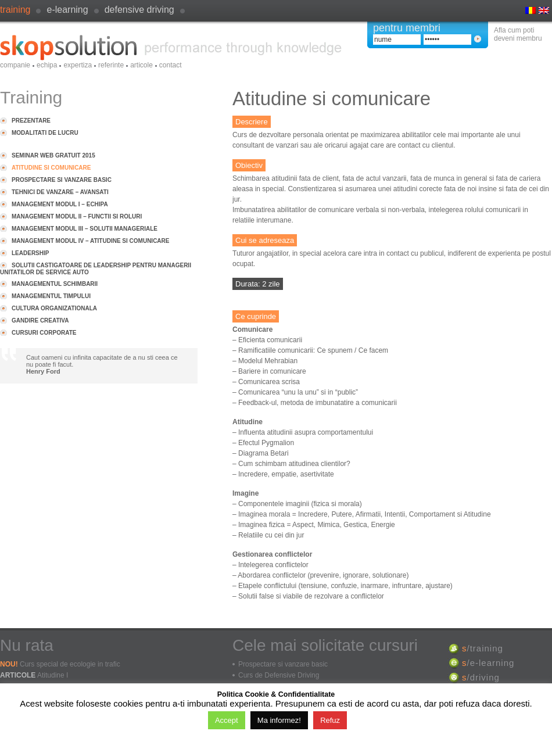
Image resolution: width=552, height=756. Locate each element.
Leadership (30, 253)
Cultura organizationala (54, 308)
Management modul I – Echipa (60, 204)
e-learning (67, 10)
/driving (481, 677)
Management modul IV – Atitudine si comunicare (90, 241)
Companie (15, 65)
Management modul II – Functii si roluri (77, 216)
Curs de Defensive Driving (279, 675)
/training (483, 648)
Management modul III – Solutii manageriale (85, 229)
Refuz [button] (330, 720)
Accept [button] (227, 720)
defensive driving (139, 10)
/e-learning (488, 663)
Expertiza (78, 65)
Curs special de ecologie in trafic (70, 664)
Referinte (111, 65)
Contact (171, 65)
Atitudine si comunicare (51, 168)
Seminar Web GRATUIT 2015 (53, 155)
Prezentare (31, 121)
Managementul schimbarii (55, 284)
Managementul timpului (51, 296)
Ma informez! (279, 720)
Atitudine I (53, 675)
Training (15, 10)
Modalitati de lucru (45, 133)
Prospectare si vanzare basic (62, 180)
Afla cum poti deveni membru (518, 34)
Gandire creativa (40, 320)
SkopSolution (171, 48)
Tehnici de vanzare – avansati (60, 192)
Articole (141, 65)
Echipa (47, 65)
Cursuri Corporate (44, 333)
